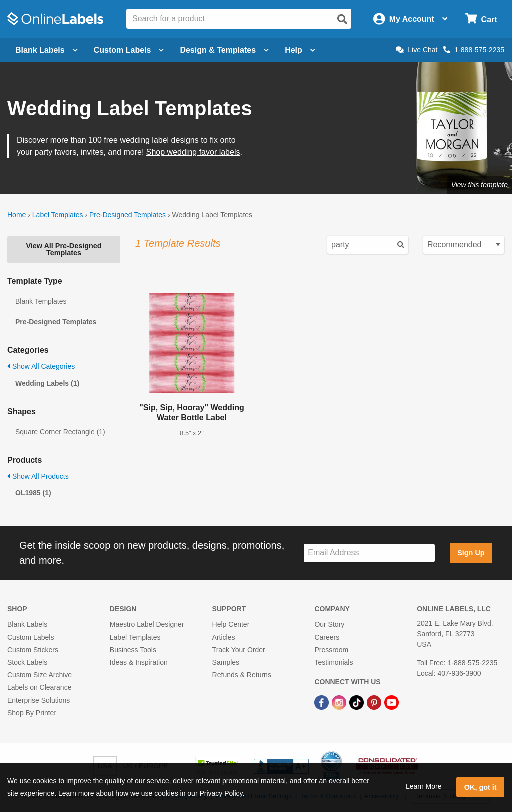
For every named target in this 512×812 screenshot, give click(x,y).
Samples (226, 662)
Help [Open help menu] (300, 50)
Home (17, 215)
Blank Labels (27, 624)
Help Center (231, 624)
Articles (224, 637)
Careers (327, 637)
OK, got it (481, 787)
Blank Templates (41, 301)
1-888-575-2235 (474, 50)
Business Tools (133, 650)
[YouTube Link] (392, 702)
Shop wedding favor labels (193, 152)
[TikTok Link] (358, 702)
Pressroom (331, 650)
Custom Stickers (33, 650)
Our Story (329, 624)
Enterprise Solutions (39, 700)
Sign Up (471, 553)
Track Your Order (239, 650)
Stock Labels (27, 662)
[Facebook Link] (323, 702)
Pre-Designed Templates (128, 215)
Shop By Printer (32, 713)
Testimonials (334, 662)
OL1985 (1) (33, 493)
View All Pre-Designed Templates (64, 249)
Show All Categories (41, 366)
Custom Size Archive (40, 675)
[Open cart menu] (481, 19)
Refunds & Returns (242, 675)
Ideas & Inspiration (139, 662)
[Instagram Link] (340, 702)
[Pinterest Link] (375, 702)
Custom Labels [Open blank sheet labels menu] (129, 50)
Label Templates (58, 215)
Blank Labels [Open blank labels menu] (47, 50)
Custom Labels (31, 637)
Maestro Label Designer (147, 624)
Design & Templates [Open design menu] (224, 50)
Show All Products (38, 476)
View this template (480, 185)
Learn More (424, 786)
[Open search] (342, 19)
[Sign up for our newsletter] (369, 553)
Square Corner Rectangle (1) (60, 432)
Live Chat (417, 50)
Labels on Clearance (39, 687)
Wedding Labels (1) (47, 383)
